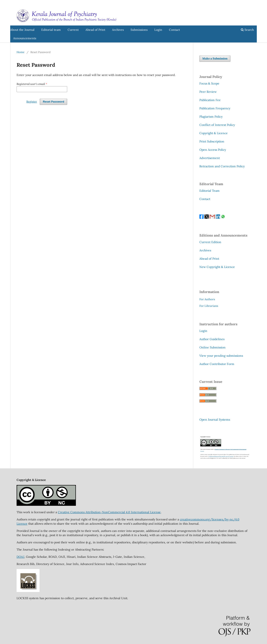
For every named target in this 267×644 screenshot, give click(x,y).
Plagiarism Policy (211, 117)
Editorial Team (209, 191)
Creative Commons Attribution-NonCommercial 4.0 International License (109, 512)
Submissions (139, 30)
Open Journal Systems (215, 420)
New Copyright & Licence (217, 267)
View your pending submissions (221, 356)
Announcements (25, 38)
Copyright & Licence (214, 133)
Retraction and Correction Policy (222, 166)
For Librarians (209, 306)
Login (158, 30)
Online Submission (212, 347)
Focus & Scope (209, 83)
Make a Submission (215, 58)
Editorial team (51, 30)
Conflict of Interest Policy (217, 125)
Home (21, 52)
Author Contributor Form (217, 364)
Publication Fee (210, 100)
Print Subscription (212, 141)
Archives (118, 30)
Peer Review (208, 92)
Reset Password (53, 102)
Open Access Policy (213, 150)
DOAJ (20, 557)
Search (247, 30)
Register (239, 3)
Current (73, 30)
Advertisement (210, 158)
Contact (174, 30)
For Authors (207, 299)
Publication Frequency (215, 108)
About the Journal (22, 30)
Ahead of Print (95, 30)
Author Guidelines (212, 339)
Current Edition (210, 242)
